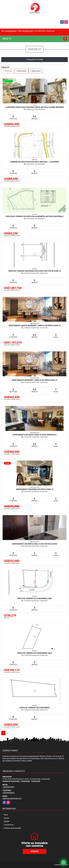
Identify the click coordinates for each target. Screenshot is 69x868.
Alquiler (7, 821)
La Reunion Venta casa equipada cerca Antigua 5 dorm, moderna (35, 107)
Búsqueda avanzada (34, 59)
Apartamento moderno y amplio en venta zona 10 (34, 380)
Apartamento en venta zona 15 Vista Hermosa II (35, 435)
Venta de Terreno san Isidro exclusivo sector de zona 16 (35, 271)
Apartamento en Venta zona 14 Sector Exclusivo (35, 544)
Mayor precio (35, 71)
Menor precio (21, 71)
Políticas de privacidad (12, 828)
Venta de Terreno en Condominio (35, 708)
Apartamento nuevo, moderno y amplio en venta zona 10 (35, 326)
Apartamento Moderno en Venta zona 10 (35, 489)
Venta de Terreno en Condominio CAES (35, 598)
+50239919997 (27, 31)
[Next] (16, 733)
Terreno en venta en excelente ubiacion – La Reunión (35, 162)
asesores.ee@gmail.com (12, 798)
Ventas (6, 818)
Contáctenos (9, 825)
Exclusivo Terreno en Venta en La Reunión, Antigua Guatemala (35, 216)
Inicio (6, 815)
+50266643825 (11, 31)
